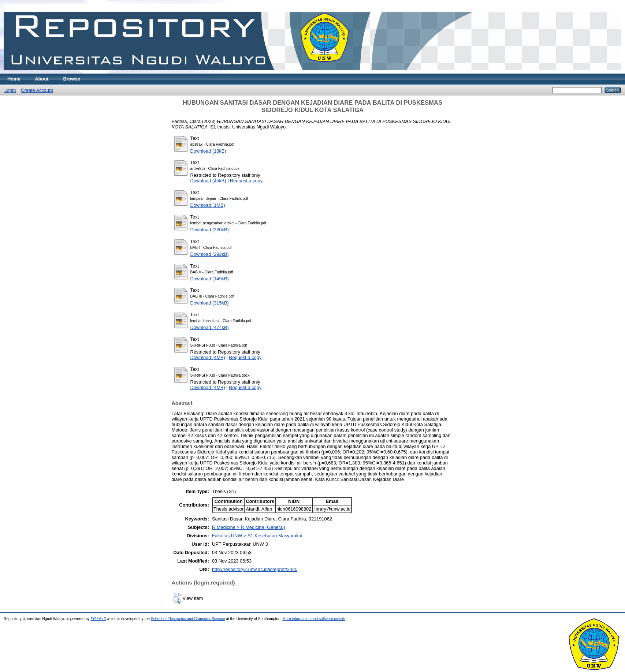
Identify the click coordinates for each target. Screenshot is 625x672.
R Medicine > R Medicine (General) (249, 527)
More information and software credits (314, 619)
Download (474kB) (210, 327)
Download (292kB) (210, 254)
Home (14, 79)
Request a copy (246, 181)
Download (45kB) (208, 181)
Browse (72, 79)
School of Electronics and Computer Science (188, 619)
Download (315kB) (210, 303)
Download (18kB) (208, 151)
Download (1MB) (208, 205)
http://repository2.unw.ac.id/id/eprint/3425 (255, 569)
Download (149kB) (210, 279)
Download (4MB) (208, 357)
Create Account (37, 90)
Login (10, 90)
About (42, 79)
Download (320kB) (210, 230)
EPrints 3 (98, 619)
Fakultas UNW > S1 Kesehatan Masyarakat (257, 536)
